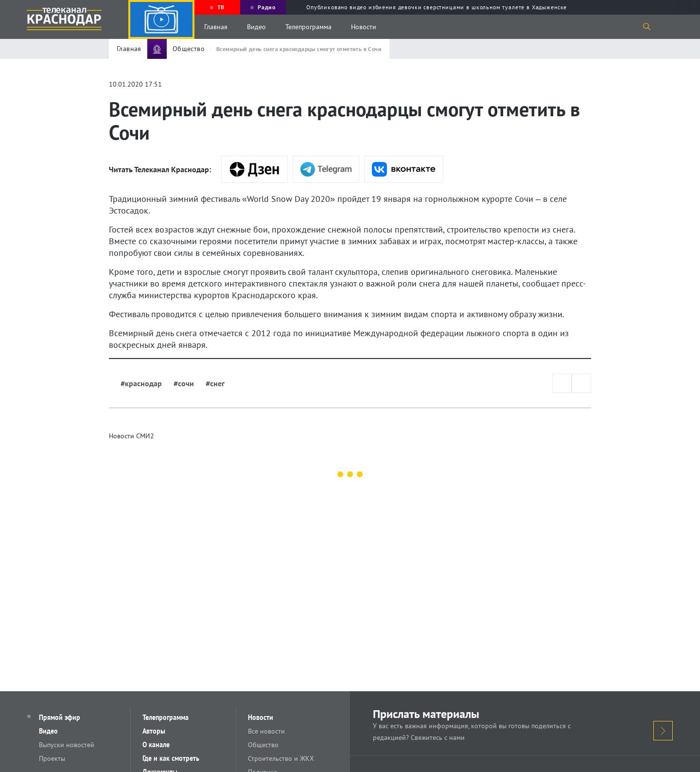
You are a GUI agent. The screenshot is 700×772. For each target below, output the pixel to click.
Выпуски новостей (67, 745)
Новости (364, 27)
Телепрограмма (308, 27)
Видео (256, 27)
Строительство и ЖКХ (281, 758)
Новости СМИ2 (131, 436)
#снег (215, 383)
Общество (263, 745)
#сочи (184, 383)
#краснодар (141, 383)
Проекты (52, 758)
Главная (216, 27)
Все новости (266, 731)
